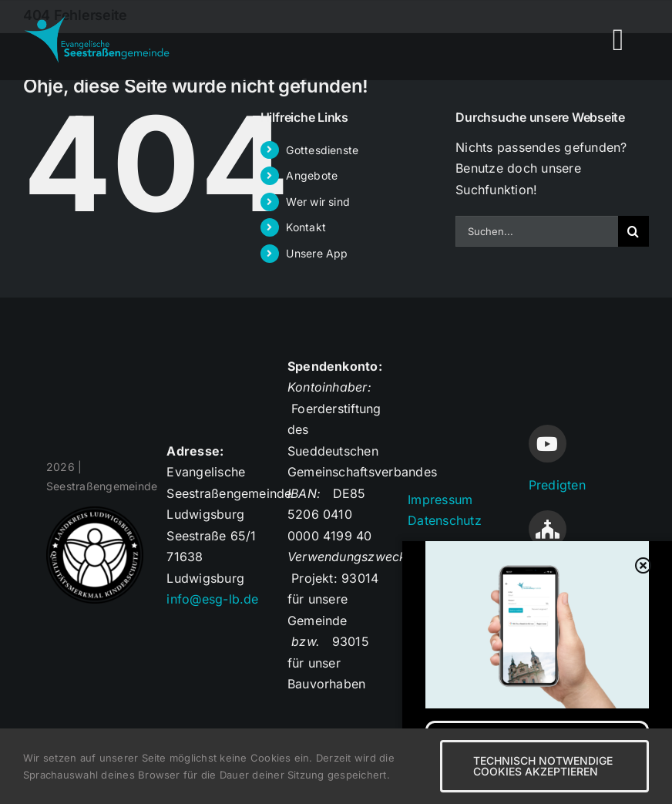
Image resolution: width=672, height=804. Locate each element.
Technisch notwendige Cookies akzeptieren (543, 766)
